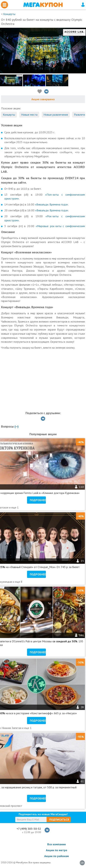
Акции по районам (57, 856)
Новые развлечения (56, 115)
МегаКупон (43, 5)
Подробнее (38, 500)
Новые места (29, 115)
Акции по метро (57, 850)
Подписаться (59, 819)
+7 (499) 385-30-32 (29, 829)
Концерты (9, 14)
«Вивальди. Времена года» (52, 204)
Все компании (57, 844)
